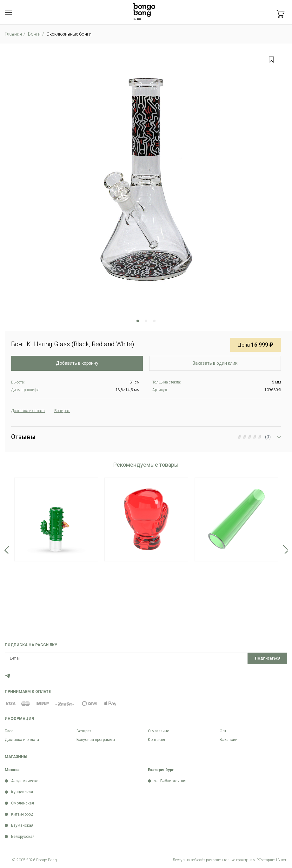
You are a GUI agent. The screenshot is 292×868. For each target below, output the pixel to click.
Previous (6, 550)
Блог (9, 731)
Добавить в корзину (77, 363)
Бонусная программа (96, 740)
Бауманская (22, 825)
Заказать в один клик (215, 363)
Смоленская (23, 803)
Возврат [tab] (70, 411)
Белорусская (23, 837)
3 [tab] (154, 321)
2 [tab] (146, 321)
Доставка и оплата (22, 740)
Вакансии (229, 740)
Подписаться (268, 658)
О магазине (159, 731)
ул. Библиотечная (170, 781)
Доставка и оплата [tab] (31, 411)
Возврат (84, 731)
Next (286, 550)
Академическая (26, 781)
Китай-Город (22, 814)
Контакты (156, 740)
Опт (223, 731)
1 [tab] (138, 321)
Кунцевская (22, 792)
